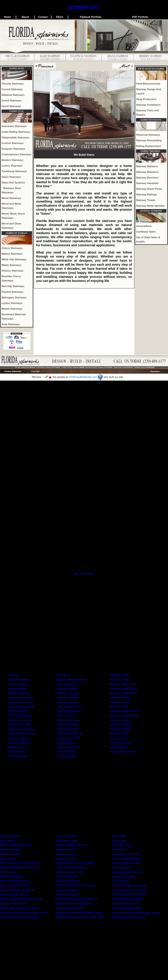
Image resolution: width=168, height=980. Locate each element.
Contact (43, 17)
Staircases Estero (119, 738)
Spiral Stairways (11, 106)
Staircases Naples (18, 689)
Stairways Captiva (18, 711)
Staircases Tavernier (121, 729)
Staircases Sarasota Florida (127, 908)
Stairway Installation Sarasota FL (130, 885)
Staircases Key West (68, 725)
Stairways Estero (66, 716)
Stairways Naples (17, 684)
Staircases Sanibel (120, 720)
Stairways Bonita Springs (22, 707)
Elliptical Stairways (13, 95)
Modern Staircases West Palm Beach (75, 863)
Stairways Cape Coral (20, 693)
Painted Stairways (12, 292)
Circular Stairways (13, 84)
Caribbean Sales (146, 232)
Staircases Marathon (68, 729)
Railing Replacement (148, 146)
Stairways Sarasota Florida (14, 903)
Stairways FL (64, 675)
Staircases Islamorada (69, 738)
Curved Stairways (12, 89)
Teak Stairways (11, 324)
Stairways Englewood (20, 716)
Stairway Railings (146, 194)
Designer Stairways (13, 149)
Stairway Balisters (147, 166)
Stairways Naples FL (68, 684)
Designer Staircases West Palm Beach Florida (80, 917)
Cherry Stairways (12, 248)
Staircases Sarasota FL (68, 881)
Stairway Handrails (147, 183)
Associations (144, 226)
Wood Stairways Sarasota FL (15, 885)
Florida (81, 908)
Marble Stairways (12, 309)
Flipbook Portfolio (91, 17)
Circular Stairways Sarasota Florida (74, 903)
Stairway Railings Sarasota (14, 894)
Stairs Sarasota (8, 858)
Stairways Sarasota (120, 698)
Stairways (14, 675)
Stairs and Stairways (84, 574)
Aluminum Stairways (14, 126)
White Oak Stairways (14, 259)
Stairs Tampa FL (9, 840)
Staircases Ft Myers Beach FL (16, 881)
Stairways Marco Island (69, 707)
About (25, 17)
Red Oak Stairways (13, 286)
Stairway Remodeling (149, 140)
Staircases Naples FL (68, 689)
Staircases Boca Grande (21, 729)
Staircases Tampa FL (67, 836)
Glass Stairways (11, 177)
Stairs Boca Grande (66, 854)
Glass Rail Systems (13, 183)
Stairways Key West (67, 698)
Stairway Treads (146, 200)
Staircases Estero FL (67, 876)
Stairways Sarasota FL (124, 876)
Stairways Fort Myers (20, 698)
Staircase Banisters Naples (70, 872)
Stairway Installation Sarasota (16, 845)
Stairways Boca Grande (21, 702)
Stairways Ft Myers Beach (124, 711)
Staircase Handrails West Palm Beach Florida (24, 913)
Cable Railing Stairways (16, 132)
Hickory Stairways (12, 271)
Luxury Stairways (12, 166)
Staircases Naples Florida (123, 689)
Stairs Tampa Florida (67, 840)
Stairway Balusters (147, 172)
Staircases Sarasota (19, 680)
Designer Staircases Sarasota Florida (20, 908)
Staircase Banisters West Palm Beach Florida (136, 913)
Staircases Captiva (18, 738)
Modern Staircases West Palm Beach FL (77, 899)
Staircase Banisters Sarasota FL (129, 890)
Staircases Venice (119, 734)
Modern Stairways (12, 160)
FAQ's (60, 17)
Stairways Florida (119, 675)
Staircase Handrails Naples (126, 858)
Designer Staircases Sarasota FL (17, 890)
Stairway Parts (16, 747)
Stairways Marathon (67, 702)
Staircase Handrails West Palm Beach (20, 867)
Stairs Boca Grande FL (12, 876)
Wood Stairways (11, 198)
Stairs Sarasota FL (122, 867)
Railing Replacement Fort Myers (129, 894)
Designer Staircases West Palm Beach (20, 863)
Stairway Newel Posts (149, 189)
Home (8, 17)
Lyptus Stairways (12, 303)
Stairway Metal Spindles (150, 206)
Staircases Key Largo (68, 720)
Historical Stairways (148, 135)
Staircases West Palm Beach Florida (19, 917)
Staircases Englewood (20, 743)
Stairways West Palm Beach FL (129, 899)
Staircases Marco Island (70, 734)
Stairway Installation (148, 105)
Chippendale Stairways (15, 137)
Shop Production (146, 99)
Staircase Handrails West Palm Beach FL (21, 899)
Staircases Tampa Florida (126, 854)
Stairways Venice (119, 707)
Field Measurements (148, 84)
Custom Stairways (13, 143)
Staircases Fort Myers (20, 725)
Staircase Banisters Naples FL (128, 872)
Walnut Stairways (12, 254)
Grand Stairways (12, 101)
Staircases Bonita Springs (22, 734)
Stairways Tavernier (120, 702)
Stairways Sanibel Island (123, 693)
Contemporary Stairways (16, 154)
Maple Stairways (11, 265)
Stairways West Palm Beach (127, 863)
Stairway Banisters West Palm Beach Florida (79, 913)
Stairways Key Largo (68, 693)
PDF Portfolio (140, 17)
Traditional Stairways (14, 171)
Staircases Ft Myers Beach (124, 716)
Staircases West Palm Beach (72, 680)
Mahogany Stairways (14, 297)
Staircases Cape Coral (20, 720)
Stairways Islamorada (68, 711)
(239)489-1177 (84, 7)
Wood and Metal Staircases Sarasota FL (77, 885)
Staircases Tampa (119, 680)
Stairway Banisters (147, 178)
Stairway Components (122, 743)
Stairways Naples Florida (123, 684)
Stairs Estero (119, 840)
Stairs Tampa (119, 836)
